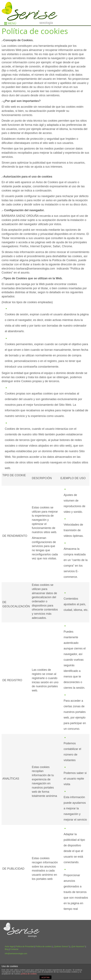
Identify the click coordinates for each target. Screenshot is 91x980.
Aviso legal (9, 947)
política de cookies (29, 974)
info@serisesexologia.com (16, 954)
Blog (7, 949)
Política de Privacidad (25, 947)
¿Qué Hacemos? (78, 947)
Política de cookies (44, 947)
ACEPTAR (45, 977)
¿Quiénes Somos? (61, 947)
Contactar (14, 949)
